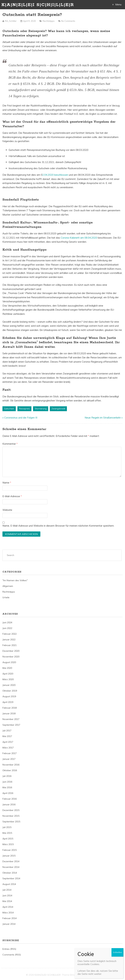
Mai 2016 (7, 787)
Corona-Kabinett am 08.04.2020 (79, 238)
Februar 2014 (10, 918)
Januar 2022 (9, 640)
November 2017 (11, 719)
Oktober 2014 (10, 873)
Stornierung (41, 409)
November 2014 (11, 867)
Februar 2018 (10, 708)
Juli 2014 (7, 890)
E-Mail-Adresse (12, 496)
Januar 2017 (9, 759)
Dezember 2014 (11, 861)
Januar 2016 (9, 804)
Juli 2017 (7, 731)
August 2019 (9, 696)
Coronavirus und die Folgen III (21, 418)
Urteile (6, 597)
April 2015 (8, 839)
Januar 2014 (9, 924)
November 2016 (11, 765)
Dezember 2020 (11, 651)
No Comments (68, 21)
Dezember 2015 (11, 810)
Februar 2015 (10, 850)
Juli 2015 (7, 827)
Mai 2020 (7, 668)
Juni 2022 (7, 628)
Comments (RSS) (12, 955)
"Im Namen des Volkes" (15, 580)
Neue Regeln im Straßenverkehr (103, 418)
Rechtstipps (49, 21)
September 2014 (11, 878)
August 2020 (9, 662)
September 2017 (11, 725)
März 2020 (8, 679)
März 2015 (8, 844)
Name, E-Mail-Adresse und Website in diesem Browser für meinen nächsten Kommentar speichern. (58, 526)
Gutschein (9, 409)
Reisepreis (24, 409)
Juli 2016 (7, 776)
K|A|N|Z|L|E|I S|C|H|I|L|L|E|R (38, 5)
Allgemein (8, 586)
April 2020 (8, 674)
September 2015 (11, 822)
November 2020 (11, 657)
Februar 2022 (10, 634)
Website (7, 510)
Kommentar (10, 444)
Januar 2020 (9, 685)
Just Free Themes (90, 975)
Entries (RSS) (9, 949)
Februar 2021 (10, 645)
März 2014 (8, 913)
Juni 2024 (7, 622)
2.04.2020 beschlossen (55, 175)
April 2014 (8, 907)
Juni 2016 (7, 782)
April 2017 (8, 742)
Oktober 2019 (10, 691)
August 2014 (9, 884)
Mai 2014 (7, 901)
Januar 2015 (9, 856)
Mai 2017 (7, 736)
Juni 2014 (7, 895)
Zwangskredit (58, 409)
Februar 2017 (10, 753)
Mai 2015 (7, 833)
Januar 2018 (9, 713)
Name (7, 483)
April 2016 (8, 793)
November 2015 (11, 816)
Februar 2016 (10, 799)
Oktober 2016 (10, 770)
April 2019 (8, 702)
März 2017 (8, 748)
